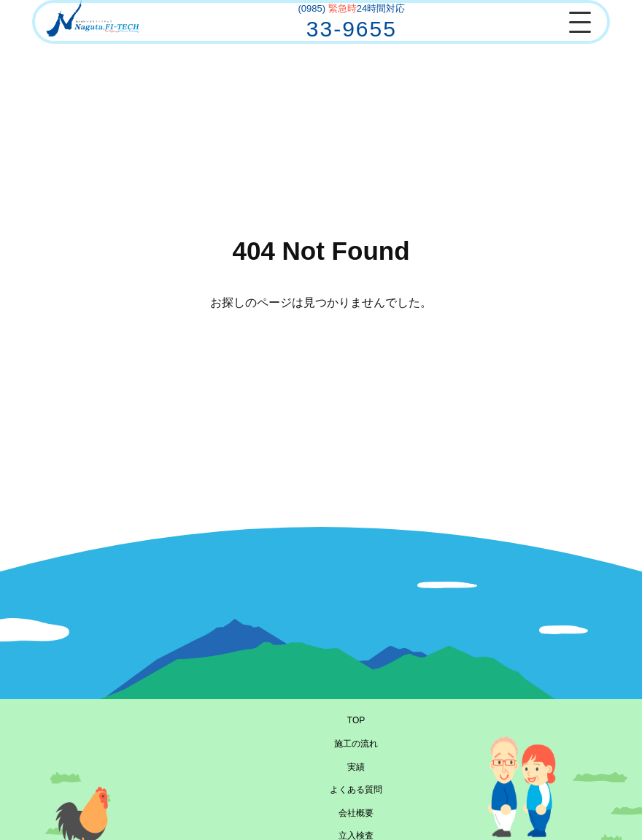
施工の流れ (356, 744)
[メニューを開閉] (580, 22)
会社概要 (356, 813)
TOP (356, 720)
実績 (356, 767)
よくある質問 (356, 790)
